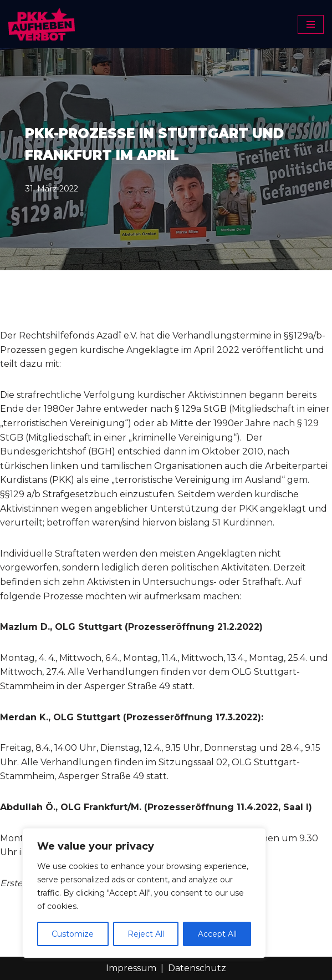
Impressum (131, 968)
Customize (73, 934)
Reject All (146, 934)
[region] (144, 893)
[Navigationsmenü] (311, 24)
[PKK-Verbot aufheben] (42, 24)
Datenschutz (197, 968)
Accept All (217, 934)
